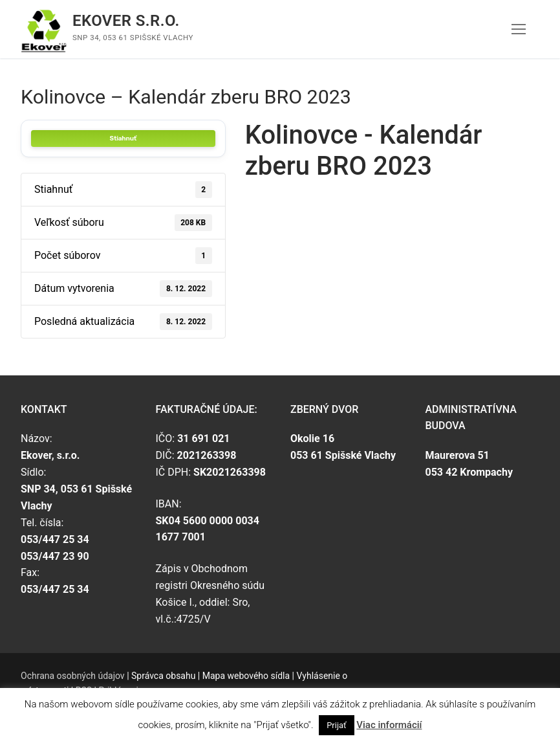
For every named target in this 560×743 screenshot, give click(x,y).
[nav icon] (519, 29)
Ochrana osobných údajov (73, 676)
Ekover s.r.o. (126, 21)
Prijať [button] (336, 725)
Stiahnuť (123, 139)
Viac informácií (389, 725)
